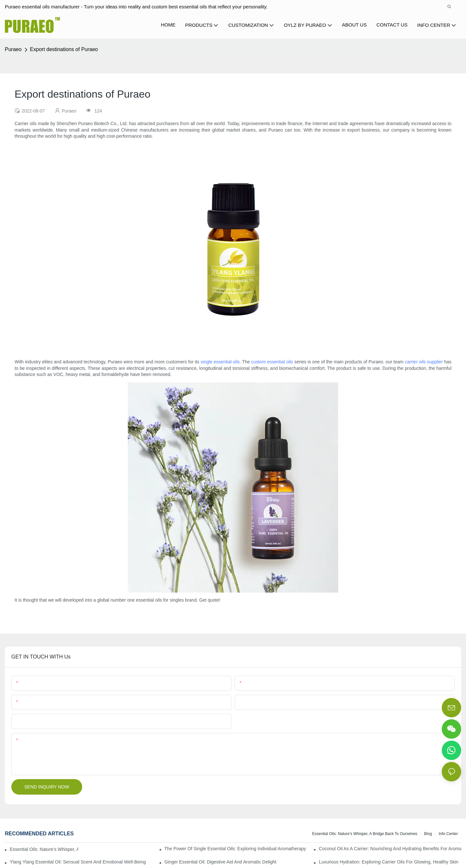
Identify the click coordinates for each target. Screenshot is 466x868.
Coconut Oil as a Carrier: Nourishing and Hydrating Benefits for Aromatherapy (390, 849)
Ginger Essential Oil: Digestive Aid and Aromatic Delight (220, 862)
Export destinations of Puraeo (64, 49)
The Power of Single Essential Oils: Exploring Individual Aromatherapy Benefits (236, 849)
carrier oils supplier (424, 362)
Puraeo (13, 49)
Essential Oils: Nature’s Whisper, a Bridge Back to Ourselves (365, 834)
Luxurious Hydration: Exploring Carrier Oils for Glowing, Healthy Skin (388, 862)
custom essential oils (272, 362)
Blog (428, 834)
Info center (448, 834)
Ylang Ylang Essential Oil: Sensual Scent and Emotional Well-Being (78, 862)
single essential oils (220, 362)
